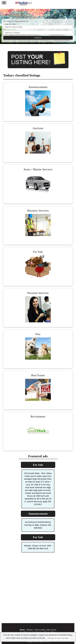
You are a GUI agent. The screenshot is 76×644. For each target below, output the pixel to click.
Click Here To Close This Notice (58, 638)
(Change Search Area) (10, 24)
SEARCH (38, 38)
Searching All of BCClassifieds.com (16, 21)
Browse (30, 630)
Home (22, 630)
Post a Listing (40, 630)
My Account (52, 630)
